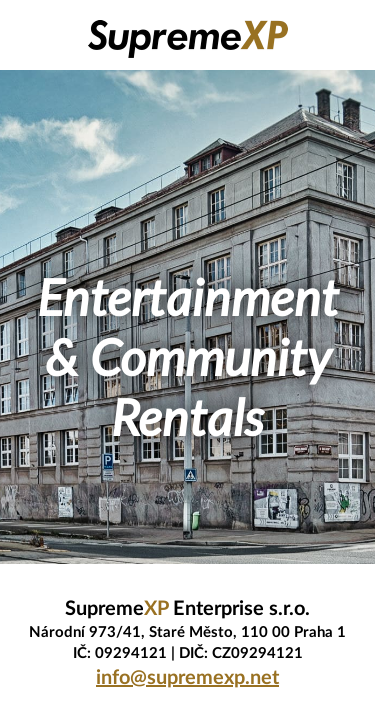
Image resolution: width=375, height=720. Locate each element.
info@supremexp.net (187, 678)
